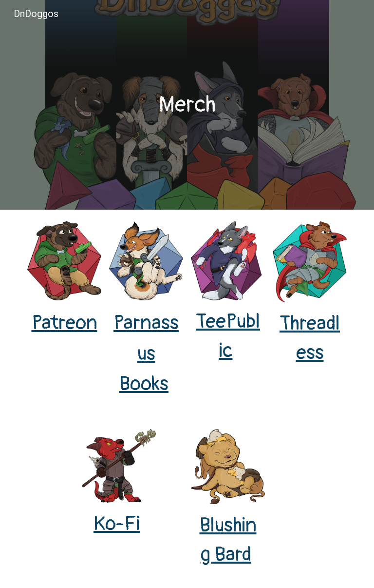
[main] (187, 105)
